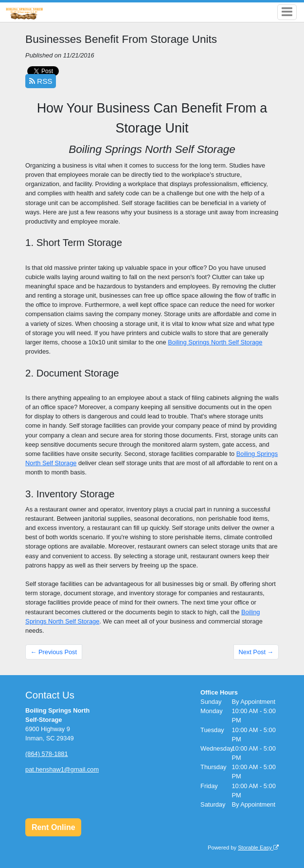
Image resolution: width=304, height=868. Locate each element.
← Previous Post (54, 652)
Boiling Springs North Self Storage (215, 342)
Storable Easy (258, 848)
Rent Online (54, 827)
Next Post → (256, 652)
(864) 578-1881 (47, 754)
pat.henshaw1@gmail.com (62, 769)
